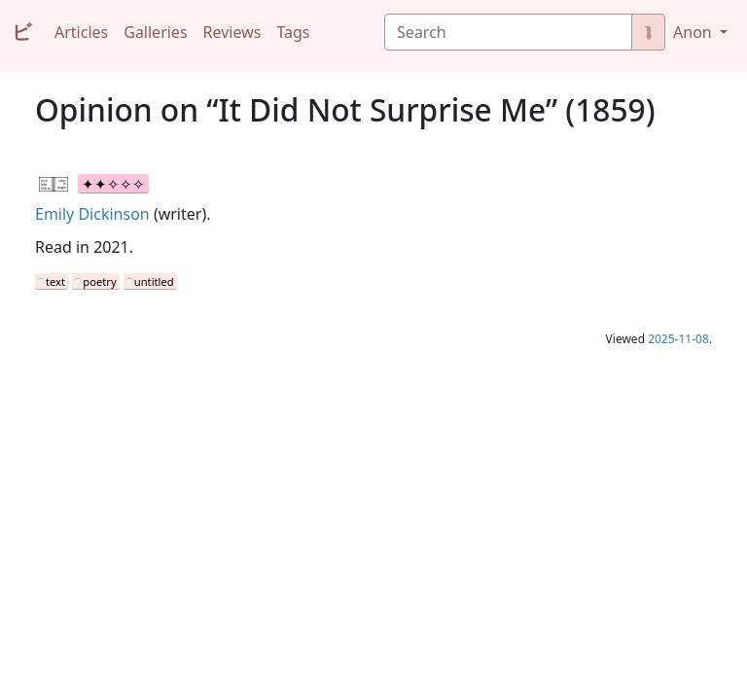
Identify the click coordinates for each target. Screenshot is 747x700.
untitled (154, 281)
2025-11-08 (678, 339)
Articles (81, 32)
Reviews (232, 32)
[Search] (508, 32)
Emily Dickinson (92, 214)
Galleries (155, 32)
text (55, 281)
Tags (293, 32)
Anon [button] (694, 32)
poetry (99, 281)
